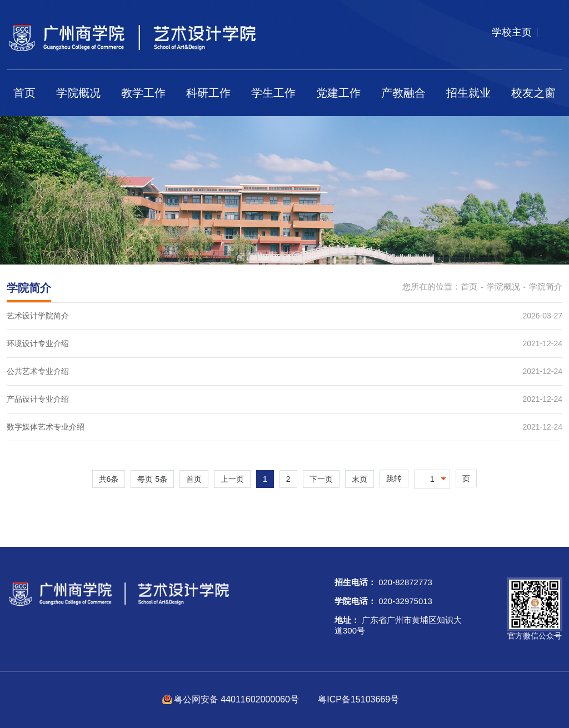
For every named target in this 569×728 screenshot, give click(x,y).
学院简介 (546, 286)
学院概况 (78, 93)
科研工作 (208, 93)
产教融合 (403, 93)
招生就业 (468, 93)
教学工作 (143, 93)
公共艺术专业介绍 (38, 371)
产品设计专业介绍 (38, 399)
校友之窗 (533, 93)
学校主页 (512, 32)
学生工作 (273, 93)
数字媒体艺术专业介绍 (46, 427)
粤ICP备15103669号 (358, 699)
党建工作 (338, 93)
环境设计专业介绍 (38, 343)
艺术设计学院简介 (38, 316)
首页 (24, 93)
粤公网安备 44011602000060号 (238, 699)
